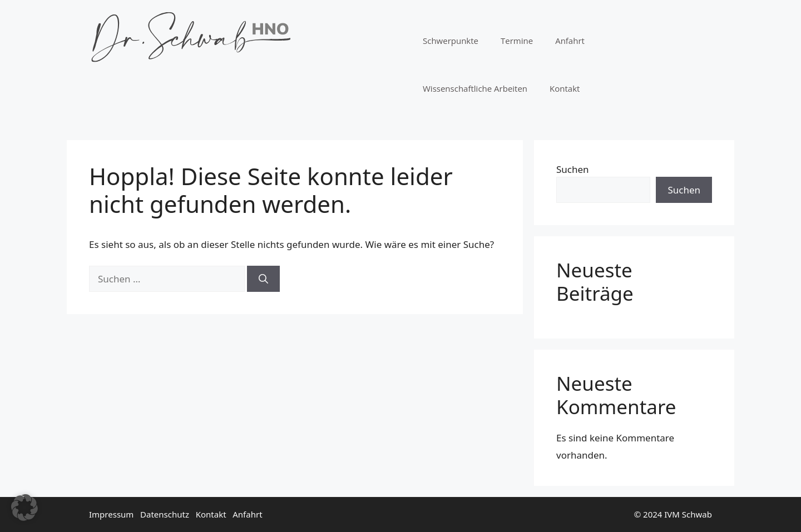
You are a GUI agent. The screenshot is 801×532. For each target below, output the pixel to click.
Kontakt (565, 88)
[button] (24, 508)
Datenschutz (165, 514)
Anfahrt (570, 41)
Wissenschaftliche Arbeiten (475, 88)
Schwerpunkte (451, 41)
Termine (517, 41)
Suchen (573, 169)
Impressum (111, 514)
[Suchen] (263, 279)
